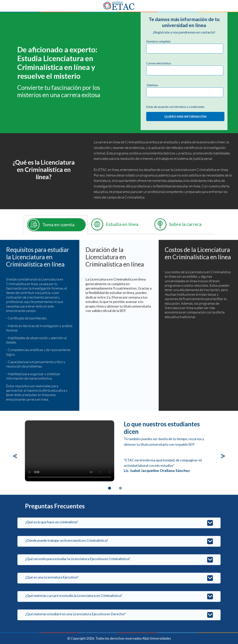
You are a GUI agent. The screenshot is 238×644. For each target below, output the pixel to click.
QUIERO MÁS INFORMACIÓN (185, 116)
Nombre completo (158, 41)
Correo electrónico (159, 63)
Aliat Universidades (157, 638)
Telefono (152, 85)
